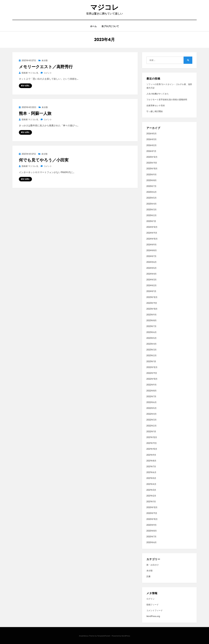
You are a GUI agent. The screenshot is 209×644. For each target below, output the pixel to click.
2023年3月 (152, 350)
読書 (148, 576)
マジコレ (105, 7)
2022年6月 (152, 402)
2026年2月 (152, 145)
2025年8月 (152, 180)
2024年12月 (152, 227)
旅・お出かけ (153, 565)
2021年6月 (151, 472)
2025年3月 (152, 210)
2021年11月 (152, 443)
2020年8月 (152, 531)
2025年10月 (152, 169)
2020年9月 (152, 525)
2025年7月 (151, 186)
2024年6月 (152, 262)
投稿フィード (153, 605)
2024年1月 (151, 291)
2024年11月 (152, 233)
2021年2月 (151, 496)
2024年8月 (152, 250)
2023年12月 (152, 297)
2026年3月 (152, 139)
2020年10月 (152, 519)
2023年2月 (152, 356)
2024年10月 (152, 239)
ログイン (151, 599)
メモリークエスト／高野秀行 (46, 67)
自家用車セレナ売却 (156, 106)
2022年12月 (152, 367)
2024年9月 (152, 245)
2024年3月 (152, 280)
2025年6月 (152, 192)
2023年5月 (152, 338)
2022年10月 (152, 379)
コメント (48, 73)
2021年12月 (152, 437)
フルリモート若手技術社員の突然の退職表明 (167, 100)
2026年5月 (152, 134)
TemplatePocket (104, 636)
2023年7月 (151, 326)
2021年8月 (151, 461)
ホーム (93, 26)
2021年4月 (151, 484)
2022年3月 (152, 420)
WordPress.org (153, 616)
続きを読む (25, 86)
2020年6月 (152, 542)
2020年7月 (151, 537)
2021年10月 (152, 449)
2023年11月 (152, 303)
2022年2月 (152, 426)
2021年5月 (151, 478)
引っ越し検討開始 (155, 111)
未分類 (45, 61)
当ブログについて (110, 26)
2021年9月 (151, 455)
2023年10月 (152, 309)
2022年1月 (151, 432)
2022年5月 (152, 408)
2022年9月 (152, 385)
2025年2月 (152, 215)
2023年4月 (152, 344)
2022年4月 (152, 414)
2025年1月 (151, 221)
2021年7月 (151, 467)
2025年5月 (152, 198)
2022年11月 (152, 373)
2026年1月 (151, 151)
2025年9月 (152, 175)
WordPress (126, 636)
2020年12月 (152, 507)
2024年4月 (152, 274)
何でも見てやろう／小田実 (44, 160)
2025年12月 (152, 157)
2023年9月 (152, 315)
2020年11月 (152, 513)
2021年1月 (151, 502)
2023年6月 (152, 332)
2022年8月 (152, 391)
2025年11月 (152, 163)
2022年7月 (151, 397)
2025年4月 (152, 204)
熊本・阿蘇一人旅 (35, 113)
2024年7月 (151, 256)
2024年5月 (152, 268)
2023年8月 (152, 321)
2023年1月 (151, 362)
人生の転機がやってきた (158, 94)
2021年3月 (151, 490)
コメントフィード (155, 610)
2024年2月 (152, 286)
